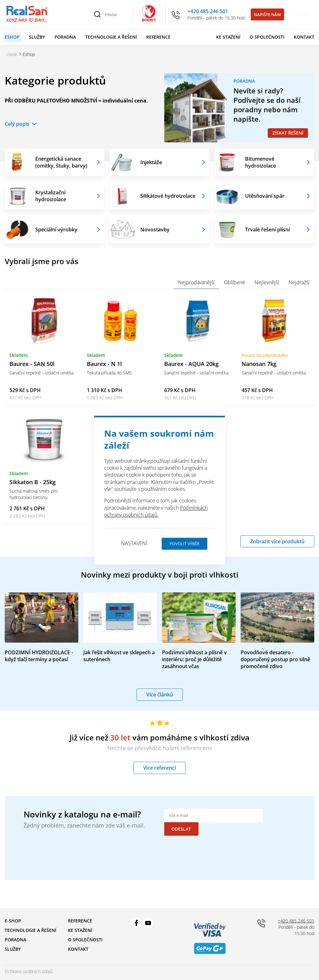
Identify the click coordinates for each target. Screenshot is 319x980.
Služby (37, 37)
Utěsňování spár (265, 196)
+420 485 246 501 (208, 11)
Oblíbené (235, 282)
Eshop (12, 37)
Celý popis (17, 124)
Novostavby (155, 230)
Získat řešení (288, 133)
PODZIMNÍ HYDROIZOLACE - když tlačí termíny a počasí (39, 656)
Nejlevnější (267, 282)
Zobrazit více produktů (277, 541)
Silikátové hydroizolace (168, 196)
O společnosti (267, 37)
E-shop (13, 907)
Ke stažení (228, 37)
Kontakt (304, 37)
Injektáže (151, 162)
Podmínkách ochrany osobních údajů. (156, 511)
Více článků (160, 695)
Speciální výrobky (56, 230)
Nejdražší (299, 282)
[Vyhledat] (98, 14)
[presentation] (212, 842)
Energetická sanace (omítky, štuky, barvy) (61, 162)
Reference (158, 37)
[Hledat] (115, 14)
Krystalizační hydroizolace (51, 196)
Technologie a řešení (111, 37)
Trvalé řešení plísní (267, 230)
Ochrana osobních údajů (29, 958)
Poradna (65, 37)
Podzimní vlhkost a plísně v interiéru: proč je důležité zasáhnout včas (194, 659)
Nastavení (134, 544)
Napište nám (267, 14)
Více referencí (159, 768)
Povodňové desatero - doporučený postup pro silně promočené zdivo (275, 659)
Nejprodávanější (196, 282)
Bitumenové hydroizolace (260, 162)
